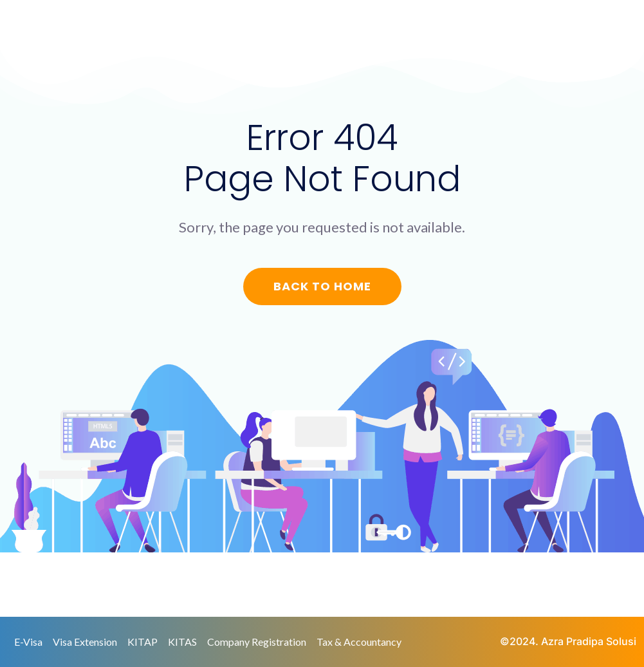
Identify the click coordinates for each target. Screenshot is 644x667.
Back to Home (322, 286)
